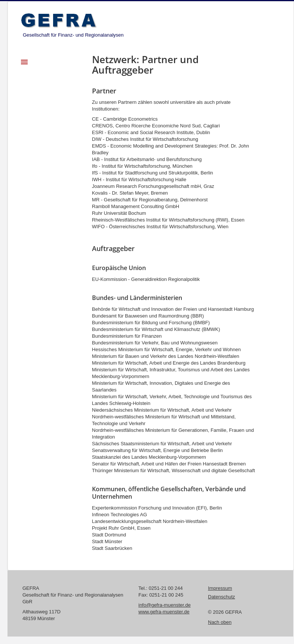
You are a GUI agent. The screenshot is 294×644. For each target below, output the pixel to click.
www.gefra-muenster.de (164, 612)
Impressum (220, 588)
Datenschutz (221, 597)
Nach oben (220, 622)
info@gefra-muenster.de (165, 605)
